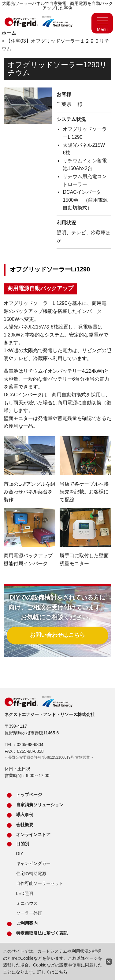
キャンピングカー (33, 863)
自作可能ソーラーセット (40, 883)
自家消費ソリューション (40, 805)
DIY (20, 854)
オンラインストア (33, 834)
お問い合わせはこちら (57, 635)
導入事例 (25, 815)
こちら (61, 972)
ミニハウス (27, 903)
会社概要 (25, 825)
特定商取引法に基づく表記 (42, 933)
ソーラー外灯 (29, 913)
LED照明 (25, 893)
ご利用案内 (27, 923)
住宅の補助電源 (31, 873)
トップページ (29, 795)
